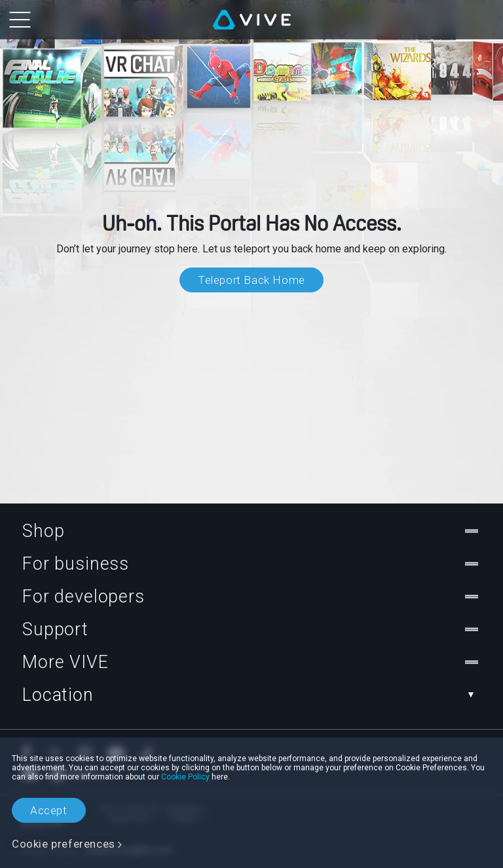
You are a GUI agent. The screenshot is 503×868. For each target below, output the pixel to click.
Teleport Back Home (251, 280)
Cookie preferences (64, 844)
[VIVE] (252, 20)
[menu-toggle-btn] (20, 20)
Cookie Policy (185, 777)
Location (251, 695)
